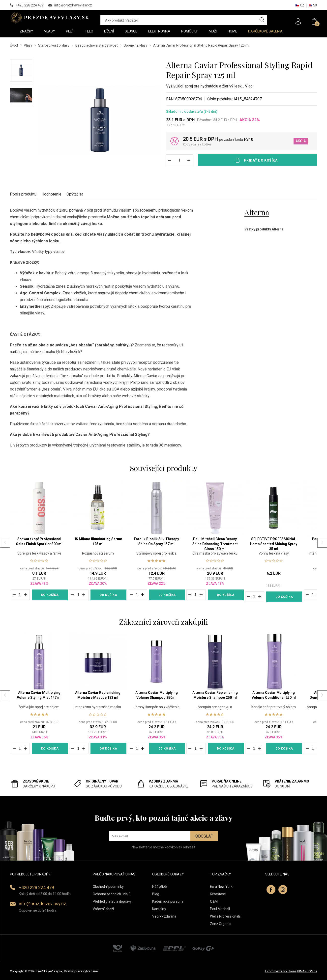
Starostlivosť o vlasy (54, 45)
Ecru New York (221, 887)
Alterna (257, 212)
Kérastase (218, 894)
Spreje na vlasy (135, 45)
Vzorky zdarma (164, 916)
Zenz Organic (221, 924)
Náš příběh (160, 887)
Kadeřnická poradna (168, 901)
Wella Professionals (225, 916)
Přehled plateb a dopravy (112, 901)
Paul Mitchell (220, 909)
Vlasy (28, 45)
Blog (156, 894)
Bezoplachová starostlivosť (97, 45)
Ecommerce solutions (281, 971)
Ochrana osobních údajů (112, 894)
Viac (249, 86)
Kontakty (159, 909)
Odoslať (204, 836)
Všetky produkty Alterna (264, 229)
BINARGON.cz (307, 971)
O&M (214, 901)
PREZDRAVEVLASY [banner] (50, 18)
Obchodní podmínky (108, 887)
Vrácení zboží (103, 909)
